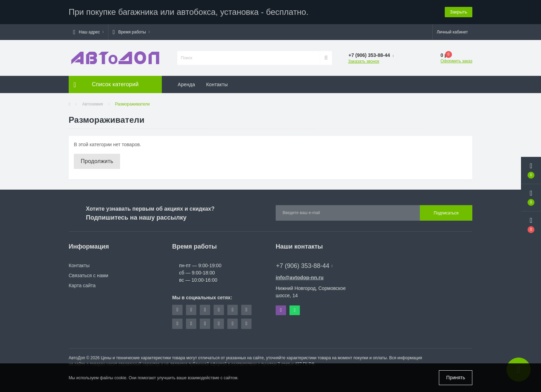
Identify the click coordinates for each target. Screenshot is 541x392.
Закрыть (459, 12)
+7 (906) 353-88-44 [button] (304, 266)
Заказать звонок (364, 61)
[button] (88, 32)
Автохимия (92, 104)
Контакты (217, 84)
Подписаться (446, 213)
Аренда (186, 84)
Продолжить (97, 161)
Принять (456, 378)
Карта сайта (82, 285)
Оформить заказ (456, 61)
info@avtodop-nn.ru (300, 278)
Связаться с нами (88, 275)
